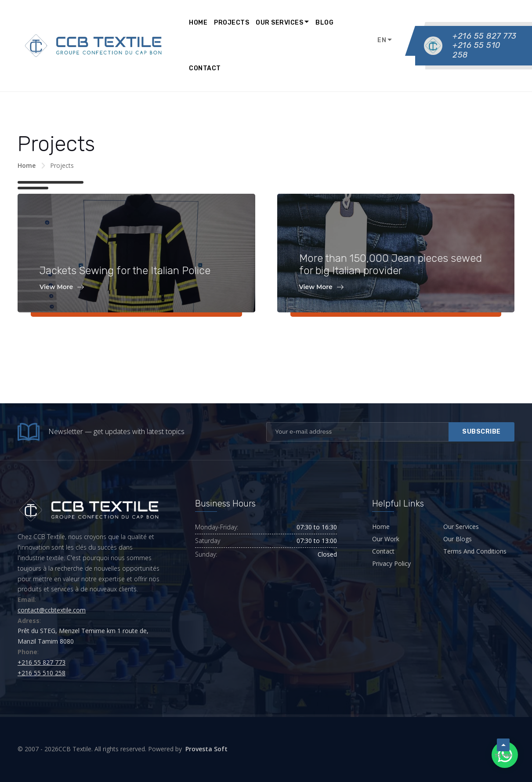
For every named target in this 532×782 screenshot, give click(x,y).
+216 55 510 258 (478, 50)
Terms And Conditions (475, 551)
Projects (232, 23)
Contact (205, 68)
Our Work (386, 539)
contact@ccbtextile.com (52, 610)
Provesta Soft (206, 749)
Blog (324, 23)
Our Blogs (458, 539)
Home (198, 23)
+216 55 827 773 (485, 36)
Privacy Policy (391, 563)
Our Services (279, 23)
